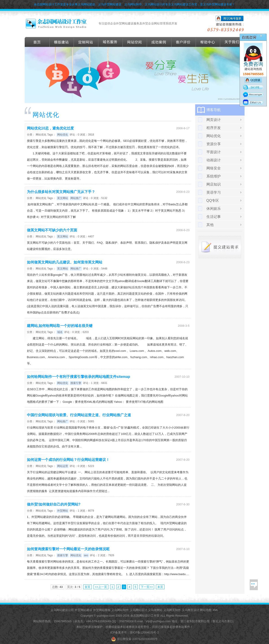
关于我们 (232, 42)
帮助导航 (208, 42)
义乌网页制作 (172, 610)
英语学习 (214, 192)
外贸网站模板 (102, 610)
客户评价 (184, 42)
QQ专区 (213, 200)
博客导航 (214, 110)
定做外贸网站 (86, 42)
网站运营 (63, 466)
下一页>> (147, 587)
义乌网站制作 (120, 610)
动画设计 (214, 160)
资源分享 (214, 144)
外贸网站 (63, 511)
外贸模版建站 (62, 42)
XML (215, 610)
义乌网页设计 (190, 610)
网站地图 (206, 610)
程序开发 (214, 128)
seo (86, 555)
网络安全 (214, 168)
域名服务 (110, 42)
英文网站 (63, 198)
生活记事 (214, 217)
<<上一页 (101, 587)
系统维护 (214, 176)
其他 (210, 225)
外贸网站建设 (83, 610)
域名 (60, 332)
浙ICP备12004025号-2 (144, 632)
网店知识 (214, 184)
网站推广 (76, 198)
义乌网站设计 (138, 610)
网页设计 (214, 120)
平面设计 (214, 152)
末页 (160, 587)
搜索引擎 (76, 383)
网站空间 (135, 42)
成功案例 (159, 42)
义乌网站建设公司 (62, 610)
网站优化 (41, 135)
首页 (37, 42)
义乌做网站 (155, 610)
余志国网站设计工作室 (145, 616)
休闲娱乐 (214, 209)
